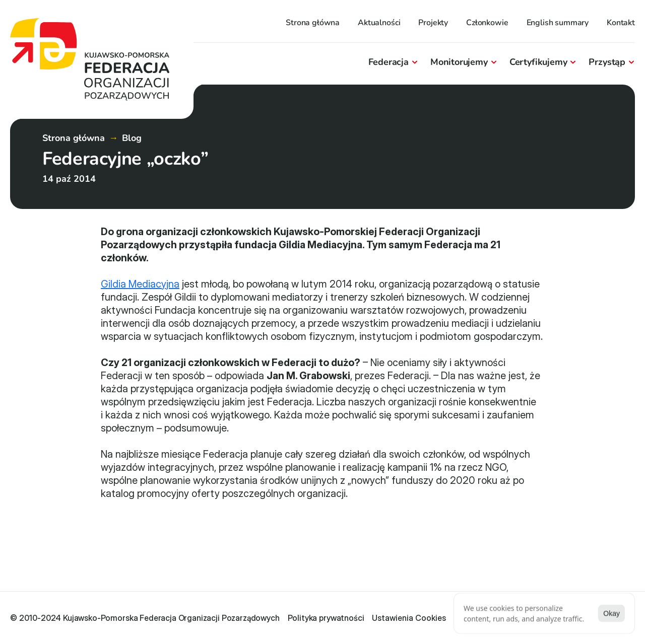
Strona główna (313, 23)
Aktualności (379, 23)
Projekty (433, 23)
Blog (132, 138)
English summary (558, 23)
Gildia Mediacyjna (140, 284)
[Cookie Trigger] (409, 618)
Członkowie (487, 23)
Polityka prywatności (326, 618)
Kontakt (621, 23)
